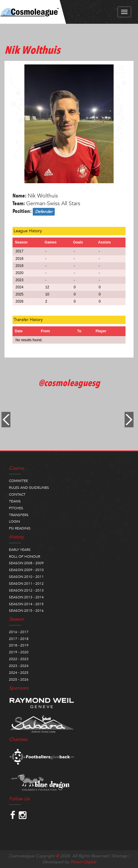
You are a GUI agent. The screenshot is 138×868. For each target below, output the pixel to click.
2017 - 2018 (19, 639)
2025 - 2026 (19, 679)
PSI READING (20, 528)
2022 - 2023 (19, 659)
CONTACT (17, 494)
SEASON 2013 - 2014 (26, 597)
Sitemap (120, 856)
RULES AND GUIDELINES (29, 488)
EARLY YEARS (20, 550)
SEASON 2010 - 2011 (26, 577)
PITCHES (16, 508)
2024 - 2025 (19, 673)
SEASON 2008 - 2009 (26, 563)
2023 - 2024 (19, 666)
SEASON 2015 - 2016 (26, 611)
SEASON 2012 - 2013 (26, 590)
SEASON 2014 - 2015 (26, 604)
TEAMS (15, 501)
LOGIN (14, 521)
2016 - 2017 (19, 632)
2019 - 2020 (19, 652)
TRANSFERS (19, 515)
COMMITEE (18, 481)
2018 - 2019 (19, 645)
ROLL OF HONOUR (25, 556)
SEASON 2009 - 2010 (26, 570)
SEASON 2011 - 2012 (26, 584)
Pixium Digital (83, 862)
